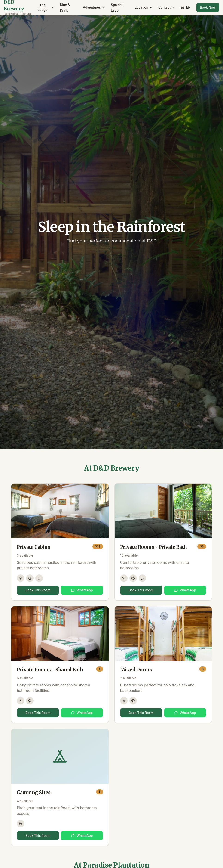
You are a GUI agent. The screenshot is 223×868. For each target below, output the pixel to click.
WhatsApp (82, 590)
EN (186, 7)
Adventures (94, 7)
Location (144, 7)
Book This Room (38, 590)
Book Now (208, 7)
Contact (167, 7)
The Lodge (46, 7)
